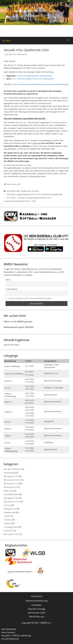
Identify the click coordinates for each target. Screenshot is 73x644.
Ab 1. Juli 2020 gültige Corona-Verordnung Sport (33, 79)
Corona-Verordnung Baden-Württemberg (34, 76)
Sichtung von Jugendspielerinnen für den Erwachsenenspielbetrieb (35, 194)
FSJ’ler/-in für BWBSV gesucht (18, 322)
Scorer (7, 505)
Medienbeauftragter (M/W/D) (19, 327)
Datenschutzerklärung (36, 601)
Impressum (37, 596)
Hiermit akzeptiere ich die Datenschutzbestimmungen (30, 298)
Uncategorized (11, 527)
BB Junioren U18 (11, 480)
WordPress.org (37, 616)
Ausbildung (9, 473)
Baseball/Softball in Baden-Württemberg (37, 13)
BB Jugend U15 (11, 476)
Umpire (7, 523)
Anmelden (37, 605)
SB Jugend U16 (11, 498)
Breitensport (10, 487)
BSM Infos (9, 491)
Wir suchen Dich (11, 534)
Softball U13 (9, 509)
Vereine (35, 191)
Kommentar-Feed (36, 613)
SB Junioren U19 (11, 502)
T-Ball (7, 516)
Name (8, 280)
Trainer (7, 520)
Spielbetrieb (26, 191)
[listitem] (54, 249)
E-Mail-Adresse (11, 289)
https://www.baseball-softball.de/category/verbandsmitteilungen (41, 84)
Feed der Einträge (36, 609)
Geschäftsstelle (13, 191)
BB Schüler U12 (11, 484)
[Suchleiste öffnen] (68, 40)
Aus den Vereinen (12, 469)
